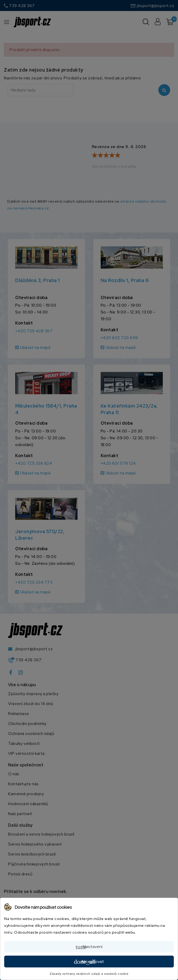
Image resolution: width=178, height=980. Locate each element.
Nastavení (89, 947)
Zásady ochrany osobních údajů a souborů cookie (89, 974)
